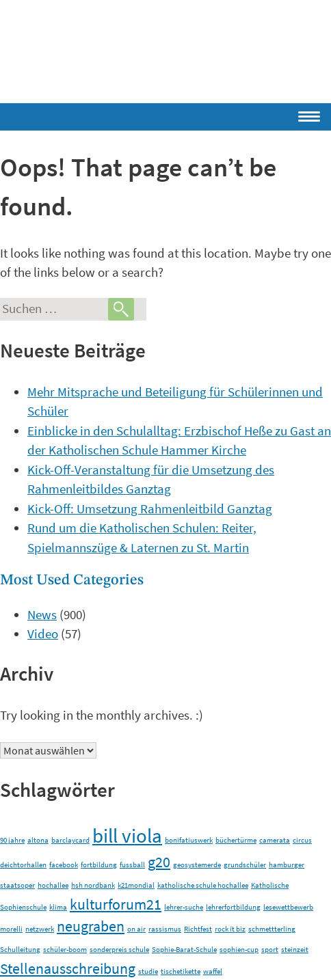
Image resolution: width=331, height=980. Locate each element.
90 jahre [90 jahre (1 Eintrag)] (12, 840)
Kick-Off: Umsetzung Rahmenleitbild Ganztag (150, 508)
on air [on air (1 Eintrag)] (136, 929)
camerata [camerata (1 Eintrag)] (275, 840)
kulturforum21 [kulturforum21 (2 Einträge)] (116, 904)
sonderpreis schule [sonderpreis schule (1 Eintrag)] (119, 950)
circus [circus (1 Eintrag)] (302, 840)
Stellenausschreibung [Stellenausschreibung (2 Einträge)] (68, 968)
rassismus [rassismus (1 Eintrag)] (165, 929)
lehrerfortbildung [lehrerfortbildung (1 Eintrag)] (233, 907)
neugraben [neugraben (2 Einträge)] (91, 926)
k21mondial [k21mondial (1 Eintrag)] (136, 885)
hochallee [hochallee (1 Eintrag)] (53, 885)
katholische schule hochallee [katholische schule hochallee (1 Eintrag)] (203, 885)
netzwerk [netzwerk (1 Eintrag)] (40, 929)
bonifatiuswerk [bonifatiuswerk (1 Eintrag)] (189, 840)
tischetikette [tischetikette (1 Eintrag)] (181, 971)
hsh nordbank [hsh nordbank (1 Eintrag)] (93, 885)
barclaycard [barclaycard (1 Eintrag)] (70, 840)
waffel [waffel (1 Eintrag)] (213, 971)
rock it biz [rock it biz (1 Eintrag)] (230, 929)
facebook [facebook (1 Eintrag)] (64, 865)
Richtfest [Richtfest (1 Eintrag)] (198, 929)
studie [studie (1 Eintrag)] (148, 971)
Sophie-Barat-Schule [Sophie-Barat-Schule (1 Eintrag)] (184, 950)
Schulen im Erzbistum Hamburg (168, 47)
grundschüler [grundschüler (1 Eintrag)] (245, 865)
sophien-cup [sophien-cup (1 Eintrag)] (239, 950)
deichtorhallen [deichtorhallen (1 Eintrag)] (23, 865)
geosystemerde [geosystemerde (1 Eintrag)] (197, 865)
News (42, 614)
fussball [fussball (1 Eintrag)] (132, 865)
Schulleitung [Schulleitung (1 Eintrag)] (20, 950)
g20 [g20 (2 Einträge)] (159, 862)
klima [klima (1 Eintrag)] (58, 907)
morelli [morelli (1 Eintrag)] (11, 929)
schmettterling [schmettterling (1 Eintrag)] (272, 929)
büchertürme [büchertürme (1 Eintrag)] (236, 840)
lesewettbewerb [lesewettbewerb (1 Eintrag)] (288, 907)
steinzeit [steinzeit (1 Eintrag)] (295, 950)
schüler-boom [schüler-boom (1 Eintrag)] (65, 950)
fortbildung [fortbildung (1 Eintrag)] (99, 865)
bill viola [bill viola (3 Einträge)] (127, 835)
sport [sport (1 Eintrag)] (270, 950)
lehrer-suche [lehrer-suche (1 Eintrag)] (184, 907)
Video (43, 634)
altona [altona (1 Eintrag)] (38, 840)
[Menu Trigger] (269, 114)
